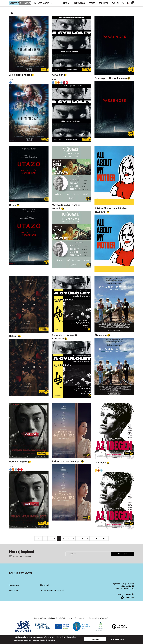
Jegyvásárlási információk (52, 590)
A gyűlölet (58, 75)
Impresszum (15, 585)
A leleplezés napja (20, 75)
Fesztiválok (79, 3)
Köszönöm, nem (117, 639)
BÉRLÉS (92, 3)
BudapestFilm (80, 618)
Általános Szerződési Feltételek (60, 618)
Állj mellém (101, 335)
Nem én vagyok (18, 462)
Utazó (13, 205)
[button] (128, 3)
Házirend (44, 585)
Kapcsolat (14, 590)
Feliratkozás (123, 554)
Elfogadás (95, 639)
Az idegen (100, 463)
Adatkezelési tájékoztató (98, 618)
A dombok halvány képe (66, 461)
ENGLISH (116, 3)
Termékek (103, 3)
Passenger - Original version (111, 78)
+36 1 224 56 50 (127, 586)
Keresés (124, 3)
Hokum (13, 336)
